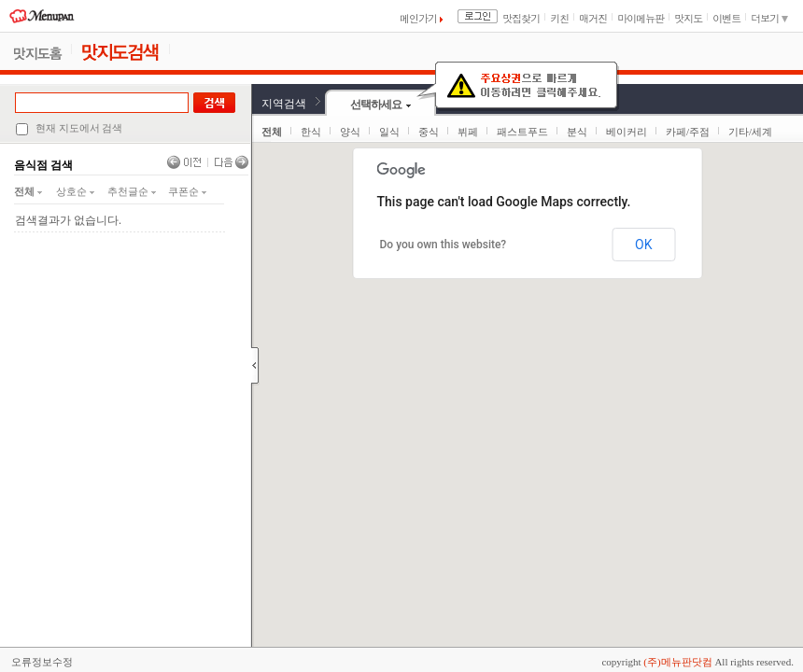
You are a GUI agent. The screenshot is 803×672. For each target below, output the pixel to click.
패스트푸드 (522, 132)
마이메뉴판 (641, 18)
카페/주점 (688, 132)
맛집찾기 (521, 18)
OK (643, 245)
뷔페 (468, 132)
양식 (350, 132)
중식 (429, 132)
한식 (311, 132)
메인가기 (421, 18)
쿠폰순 (187, 191)
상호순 (75, 191)
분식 (577, 132)
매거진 (593, 18)
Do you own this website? (444, 245)
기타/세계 (750, 132)
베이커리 (627, 132)
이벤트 (726, 18)
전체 (28, 191)
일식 (389, 132)
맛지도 (688, 18)
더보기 (769, 18)
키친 (559, 18)
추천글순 (132, 191)
